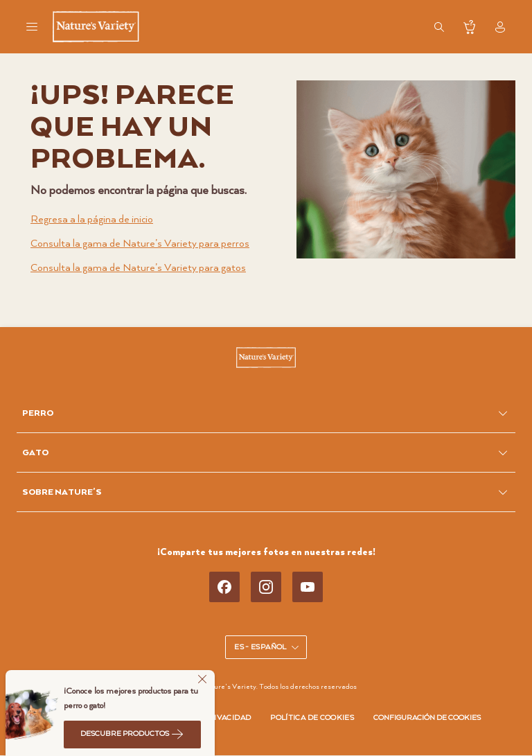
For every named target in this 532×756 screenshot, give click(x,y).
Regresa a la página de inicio (92, 219)
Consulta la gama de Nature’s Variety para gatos (138, 268)
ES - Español (267, 647)
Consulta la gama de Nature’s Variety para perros (140, 244)
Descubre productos (132, 734)
